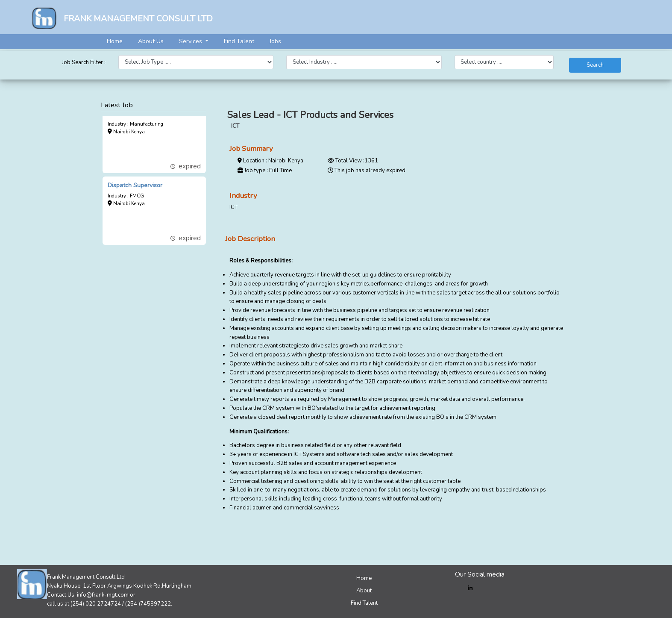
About (364, 591)
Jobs (275, 41)
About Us (151, 41)
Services (191, 41)
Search (595, 65)
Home (115, 41)
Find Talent (239, 41)
